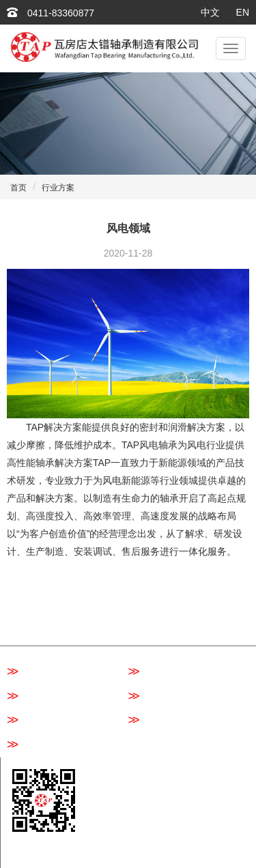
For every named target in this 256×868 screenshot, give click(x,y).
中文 (210, 12)
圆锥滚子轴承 (43, 721)
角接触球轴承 (165, 697)
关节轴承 (155, 721)
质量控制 (26, 628)
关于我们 (87, 608)
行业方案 (58, 188)
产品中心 (147, 608)
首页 (18, 188)
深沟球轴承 (39, 672)
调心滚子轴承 (165, 672)
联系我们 (147, 628)
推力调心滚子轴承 (53, 745)
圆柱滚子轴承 (43, 697)
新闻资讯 (208, 608)
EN (243, 12)
